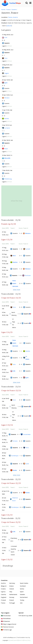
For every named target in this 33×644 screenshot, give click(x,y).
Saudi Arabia (24, 583)
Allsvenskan (7, 616)
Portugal (12, 603)
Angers (7, 73)
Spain (22, 592)
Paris (27, 448)
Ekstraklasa (7, 618)
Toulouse (28, 275)
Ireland (12, 589)
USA (21, 603)
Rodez (15, 470)
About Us (21, 640)
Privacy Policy (27, 640)
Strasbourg (8, 179)
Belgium (4, 586)
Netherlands (13, 594)
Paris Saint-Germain (15, 283)
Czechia (3, 594)
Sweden (22, 594)
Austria (3, 583)
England (4, 597)
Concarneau (27, 434)
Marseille (7, 158)
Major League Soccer (10, 624)
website (9, 26)
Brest (6, 149)
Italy (11, 592)
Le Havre (7, 128)
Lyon (6, 83)
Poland (12, 600)
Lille (6, 37)
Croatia (3, 589)
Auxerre (14, 9)
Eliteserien (6, 621)
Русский (11, 640)
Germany (12, 583)
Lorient (28, 249)
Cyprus (3, 592)
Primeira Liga (7, 630)
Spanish (15, 640)
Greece (11, 586)
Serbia (22, 589)
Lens (14, 364)
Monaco (7, 98)
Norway (12, 597)
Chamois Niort (15, 499)
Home (3, 9)
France (8, 9)
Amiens (15, 441)
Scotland (23, 586)
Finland (3, 600)
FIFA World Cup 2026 (25, 616)
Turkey (22, 600)
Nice (6, 58)
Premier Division (8, 627)
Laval (27, 464)
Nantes (7, 119)
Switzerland (24, 597)
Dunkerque (15, 456)
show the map (17, 201)
